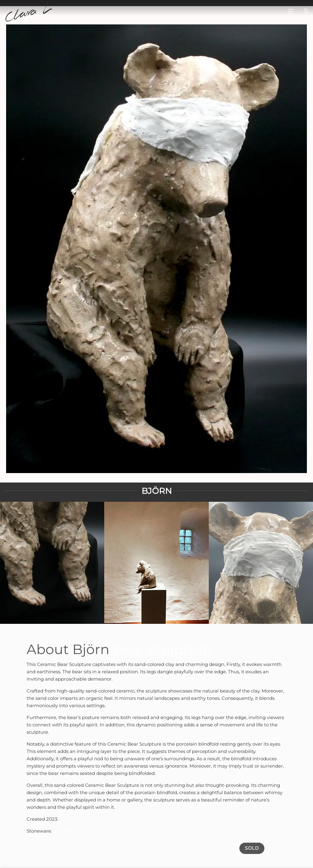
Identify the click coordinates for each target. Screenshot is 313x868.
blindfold (63, 831)
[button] (291, 11)
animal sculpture (46, 843)
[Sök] (306, 11)
